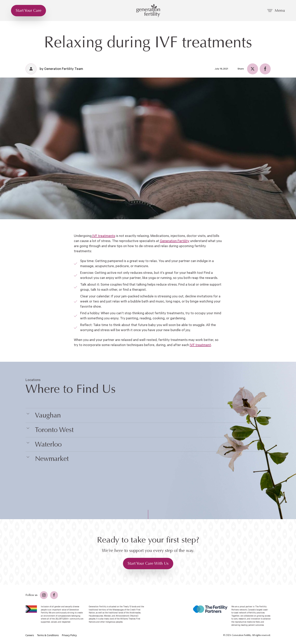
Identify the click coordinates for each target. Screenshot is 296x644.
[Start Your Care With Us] (148, 564)
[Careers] (30, 635)
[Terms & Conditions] (48, 635)
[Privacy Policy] (69, 635)
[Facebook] (265, 69)
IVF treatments (103, 236)
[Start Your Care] (28, 11)
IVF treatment (200, 345)
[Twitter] (253, 69)
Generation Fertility (175, 241)
